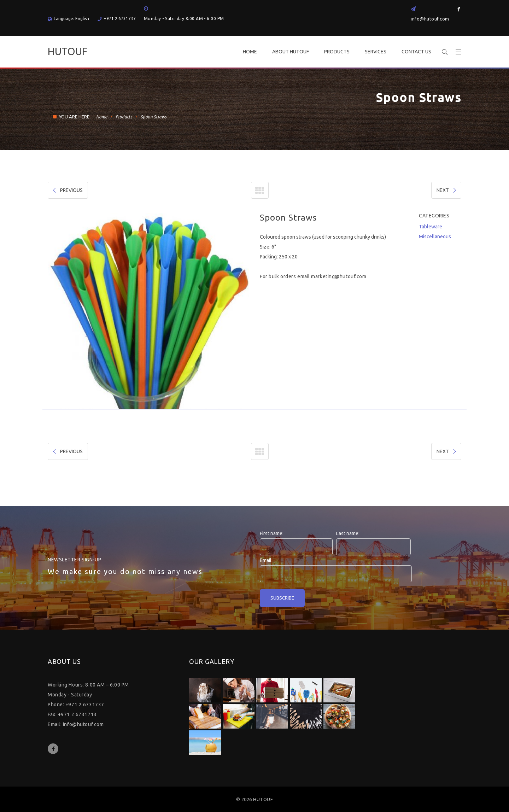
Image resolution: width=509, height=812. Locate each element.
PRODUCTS (337, 52)
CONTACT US (416, 52)
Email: (266, 560)
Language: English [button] (68, 19)
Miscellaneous (435, 236)
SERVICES (376, 52)
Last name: (348, 533)
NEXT (447, 190)
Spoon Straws (154, 117)
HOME (250, 52)
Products (124, 117)
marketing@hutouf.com (339, 276)
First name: (272, 533)
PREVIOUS (67, 190)
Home (102, 117)
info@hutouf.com (430, 19)
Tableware (431, 227)
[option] (148, 311)
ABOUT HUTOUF (291, 52)
